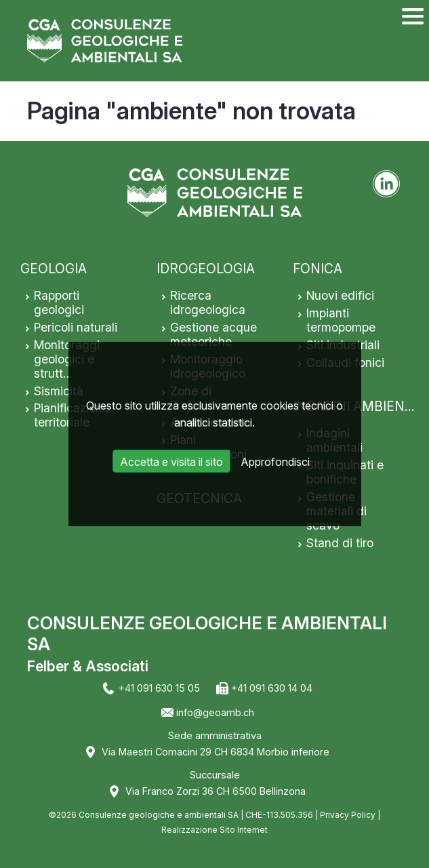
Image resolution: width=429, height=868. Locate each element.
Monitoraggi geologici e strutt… (67, 359)
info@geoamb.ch (215, 712)
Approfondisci (275, 462)
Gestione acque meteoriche (213, 334)
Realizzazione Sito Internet (214, 830)
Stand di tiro (340, 543)
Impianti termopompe (341, 320)
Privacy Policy (348, 815)
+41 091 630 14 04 (272, 688)
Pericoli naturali (76, 327)
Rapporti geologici (59, 302)
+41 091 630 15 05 (159, 688)
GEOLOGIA (54, 269)
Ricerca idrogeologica (208, 302)
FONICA (318, 269)
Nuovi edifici (340, 295)
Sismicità (59, 391)
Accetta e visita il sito (171, 462)
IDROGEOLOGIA (206, 269)
